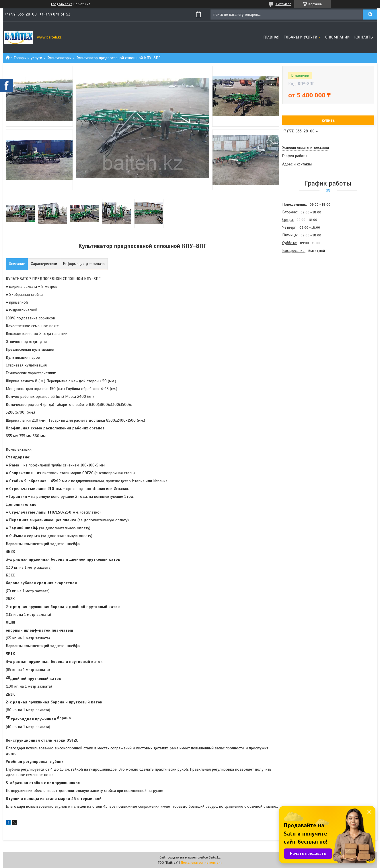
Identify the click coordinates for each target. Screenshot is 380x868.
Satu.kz (215, 857)
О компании (337, 37)
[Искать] (370, 15)
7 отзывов (283, 4)
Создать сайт (62, 4)
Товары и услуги (301, 37)
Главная (271, 37)
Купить (328, 121)
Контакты (364, 37)
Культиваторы (59, 58)
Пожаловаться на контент (201, 863)
